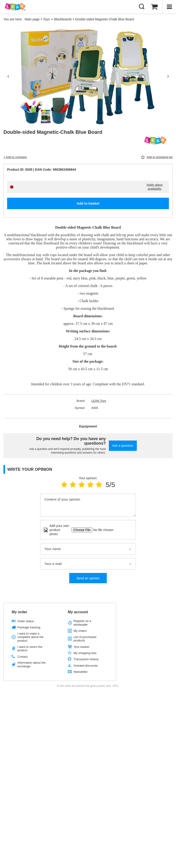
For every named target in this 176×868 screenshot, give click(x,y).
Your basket (81, 647)
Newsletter (81, 672)
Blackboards (63, 19)
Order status (26, 621)
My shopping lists (85, 653)
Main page (32, 19)
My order (19, 612)
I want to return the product (30, 649)
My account (78, 612)
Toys (46, 19)
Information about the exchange (32, 664)
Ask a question (123, 446)
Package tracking (29, 627)
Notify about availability (155, 187)
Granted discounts (86, 666)
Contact (23, 657)
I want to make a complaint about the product (30, 637)
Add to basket (88, 203)
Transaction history (86, 659)
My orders (80, 631)
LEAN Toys (99, 401)
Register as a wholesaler (82, 623)
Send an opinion (88, 578)
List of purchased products (85, 639)
